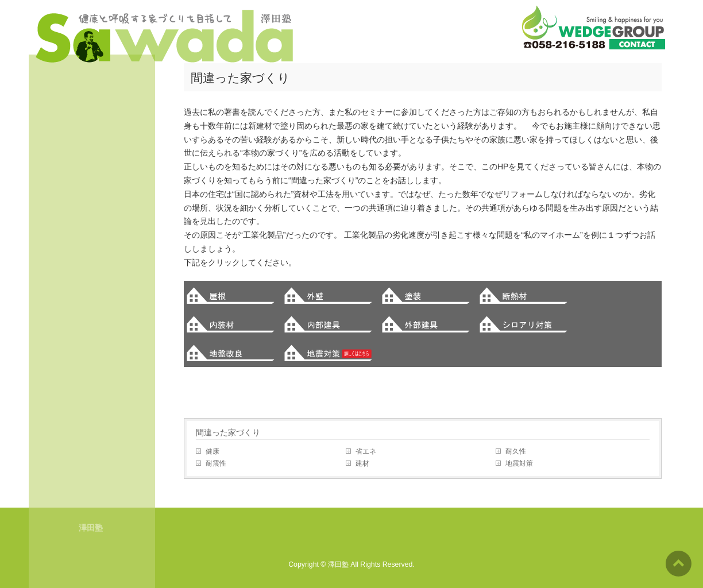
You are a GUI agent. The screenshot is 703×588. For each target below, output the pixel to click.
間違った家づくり (228, 432)
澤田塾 (338, 564)
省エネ (366, 451)
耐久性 (516, 451)
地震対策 (519, 463)
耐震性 (216, 463)
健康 (213, 451)
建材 (362, 463)
